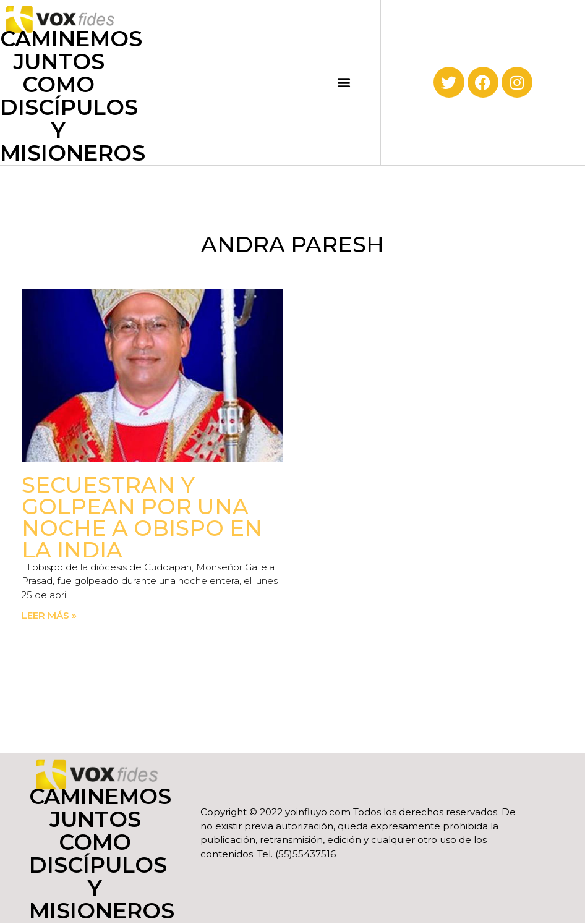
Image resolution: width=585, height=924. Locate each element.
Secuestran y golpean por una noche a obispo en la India (142, 517)
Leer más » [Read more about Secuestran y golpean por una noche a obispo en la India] (49, 615)
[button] (344, 83)
